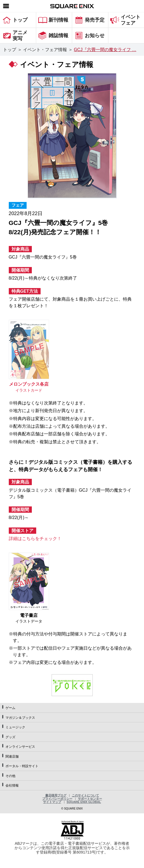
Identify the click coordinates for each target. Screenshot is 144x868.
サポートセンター (90, 799)
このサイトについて (85, 795)
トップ (10, 50)
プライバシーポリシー (57, 799)
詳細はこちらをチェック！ (35, 539)
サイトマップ (52, 802)
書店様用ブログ (56, 795)
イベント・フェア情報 (45, 50)
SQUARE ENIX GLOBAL (84, 802)
